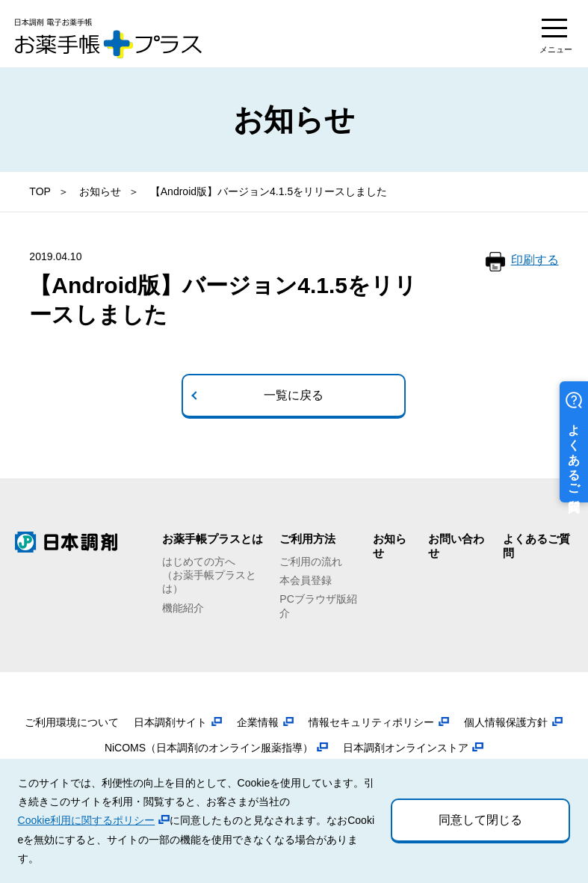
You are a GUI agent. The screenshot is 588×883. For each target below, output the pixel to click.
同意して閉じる (480, 820)
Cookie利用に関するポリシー (87, 820)
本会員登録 (306, 580)
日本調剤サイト (170, 722)
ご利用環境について (72, 722)
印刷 (535, 261)
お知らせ (100, 191)
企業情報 (258, 722)
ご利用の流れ (311, 562)
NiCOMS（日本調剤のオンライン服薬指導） (209, 748)
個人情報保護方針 (506, 722)
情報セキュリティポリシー (371, 722)
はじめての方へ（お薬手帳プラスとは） (209, 575)
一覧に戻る (294, 395)
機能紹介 (183, 608)
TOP (40, 191)
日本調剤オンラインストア (406, 748)
